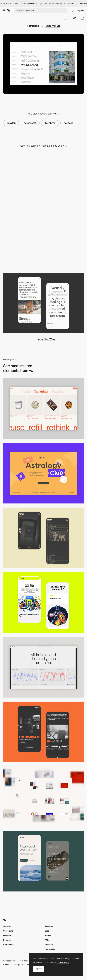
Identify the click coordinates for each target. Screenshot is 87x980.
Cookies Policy (9, 961)
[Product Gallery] (44, 409)
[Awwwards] (9, 10)
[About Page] (44, 303)
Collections (8, 931)
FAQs (47, 940)
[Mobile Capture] (44, 538)
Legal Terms (23, 961)
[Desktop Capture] (44, 473)
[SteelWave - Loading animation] (44, 181)
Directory (7, 940)
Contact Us (50, 949)
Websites (7, 926)
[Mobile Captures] (44, 603)
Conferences (9, 945)
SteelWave (53, 26)
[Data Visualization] (44, 667)
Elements (7, 935)
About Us (49, 945)
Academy (49, 926)
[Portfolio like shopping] (44, 796)
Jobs (47, 931)
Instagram (19, 965)
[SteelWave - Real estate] (44, 241)
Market (48, 935)
